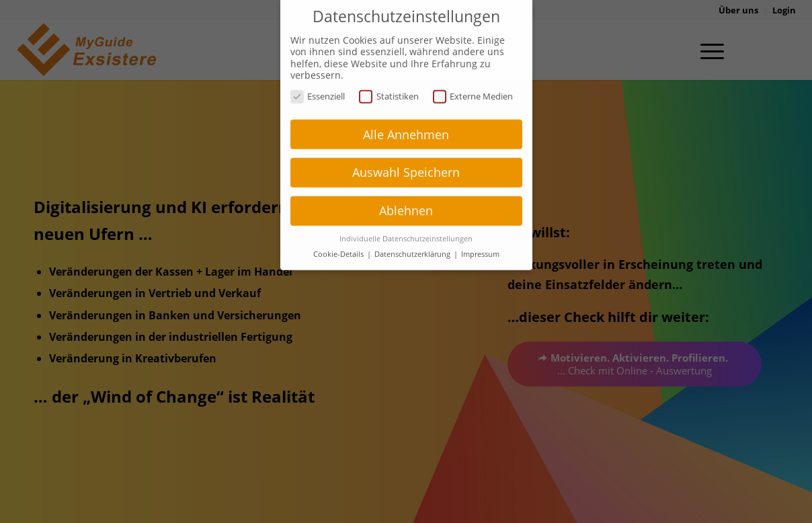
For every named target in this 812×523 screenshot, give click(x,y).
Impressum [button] (480, 240)
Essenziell (318, 82)
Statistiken (389, 82)
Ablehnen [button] (406, 196)
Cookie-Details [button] (339, 240)
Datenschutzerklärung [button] (413, 240)
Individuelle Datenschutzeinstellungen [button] (406, 225)
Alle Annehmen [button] (406, 120)
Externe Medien (473, 82)
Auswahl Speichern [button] (406, 158)
